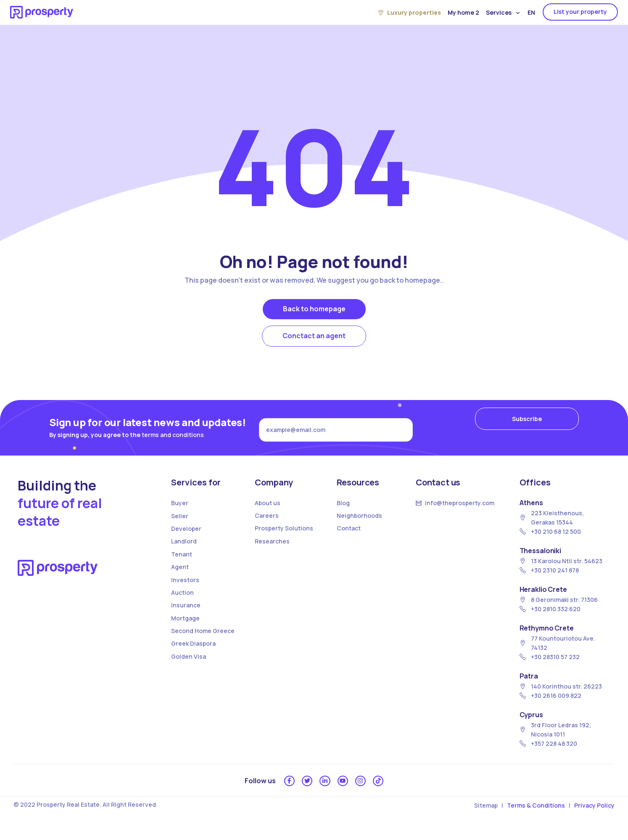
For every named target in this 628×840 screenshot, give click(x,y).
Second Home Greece (203, 640)
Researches (272, 550)
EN (531, 12)
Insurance (186, 614)
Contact (349, 537)
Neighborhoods (359, 525)
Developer (186, 538)
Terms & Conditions (536, 818)
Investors (185, 589)
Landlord (184, 550)
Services (503, 13)
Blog (343, 512)
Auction (182, 601)
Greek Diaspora (193, 653)
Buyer (180, 512)
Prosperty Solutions (284, 537)
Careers (267, 525)
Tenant (182, 563)
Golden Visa (189, 665)
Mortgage (185, 627)
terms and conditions (173, 439)
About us (268, 512)
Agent (180, 576)
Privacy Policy (594, 818)
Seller (180, 525)
